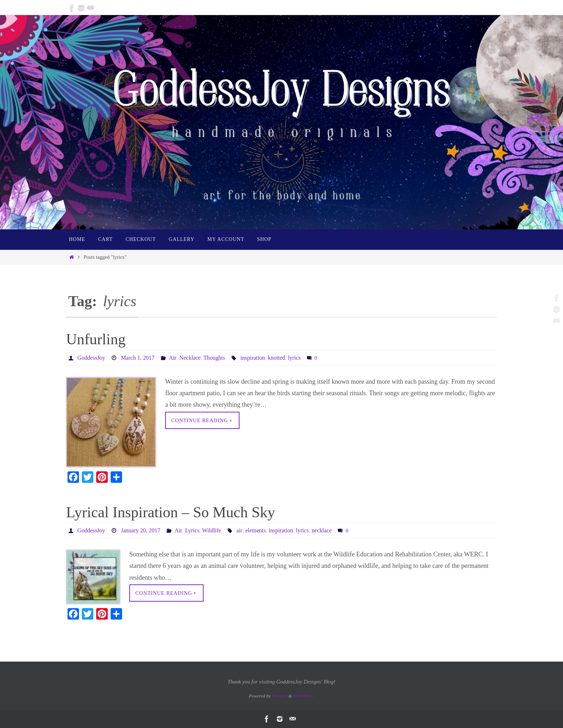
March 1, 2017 (138, 358)
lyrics (294, 358)
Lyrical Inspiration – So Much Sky (171, 512)
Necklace (190, 358)
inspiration (252, 358)
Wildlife (212, 530)
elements (255, 530)
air (239, 530)
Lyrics (192, 530)
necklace (321, 530)
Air (173, 358)
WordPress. (304, 696)
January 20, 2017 (141, 530)
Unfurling (96, 339)
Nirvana (280, 696)
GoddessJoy (91, 358)
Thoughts (214, 358)
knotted (276, 358)
